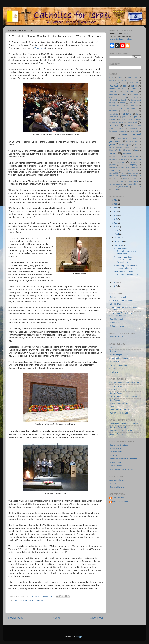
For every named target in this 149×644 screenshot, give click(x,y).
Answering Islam (117, 480)
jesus (112, 144)
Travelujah (40, 48)
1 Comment (47, 596)
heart (130, 119)
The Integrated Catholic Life (121, 409)
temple (134, 179)
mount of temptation (130, 157)
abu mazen (133, 78)
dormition (124, 100)
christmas (113, 94)
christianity (113, 92)
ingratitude (113, 135)
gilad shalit (114, 117)
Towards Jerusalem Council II (122, 469)
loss (136, 150)
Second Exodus (116, 434)
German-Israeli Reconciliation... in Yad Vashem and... (125, 251)
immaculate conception (118, 131)
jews (129, 144)
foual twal (134, 111)
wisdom (112, 187)
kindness (113, 150)
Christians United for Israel (121, 300)
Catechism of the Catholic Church (124, 383)
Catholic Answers (117, 386)
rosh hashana (133, 173)
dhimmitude (113, 100)
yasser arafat (136, 187)
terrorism (113, 181)
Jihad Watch (115, 484)
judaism (120, 147)
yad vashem (40, 600)
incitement (134, 131)
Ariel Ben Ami (118, 498)
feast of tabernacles (127, 108)
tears (125, 179)
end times (133, 103)
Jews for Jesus (116, 452)
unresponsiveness (116, 184)
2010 (115, 286)
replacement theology (121, 170)
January (119, 245)
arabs (135, 80)
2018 (115, 219)
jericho (135, 138)
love (112, 153)
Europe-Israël (115, 304)
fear (111, 108)
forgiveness (114, 111)
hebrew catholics (118, 123)
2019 (115, 215)
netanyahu (113, 159)
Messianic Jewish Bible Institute (123, 459)
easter (122, 103)
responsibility (114, 173)
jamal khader (122, 138)
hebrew (138, 119)
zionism (115, 189)
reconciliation (125, 167)
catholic (134, 86)
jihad (137, 145)
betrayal (114, 86)
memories (127, 154)
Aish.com (113, 348)
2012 (115, 227)
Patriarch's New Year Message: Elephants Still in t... (127, 274)
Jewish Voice (115, 448)
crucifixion (123, 97)
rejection (135, 167)
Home (56, 618)
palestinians (119, 162)
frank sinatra (114, 114)
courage (135, 94)
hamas (112, 119)
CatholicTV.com (116, 393)
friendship (126, 114)
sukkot (115, 179)
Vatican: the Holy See (119, 413)
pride (122, 165)
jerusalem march (132, 142)
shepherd (125, 176)
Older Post (96, 618)
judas (128, 147)
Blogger (80, 637)
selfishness (114, 176)
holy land (114, 125)
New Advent (115, 400)
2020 (115, 211)
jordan (112, 147)
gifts (137, 114)
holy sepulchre (129, 126)
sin (140, 176)
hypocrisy (134, 128)
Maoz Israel (115, 455)
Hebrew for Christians (119, 445)
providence (113, 167)
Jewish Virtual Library (119, 358)
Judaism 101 (115, 361)
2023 (115, 208)
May (117, 230)
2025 (115, 200)
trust (136, 181)
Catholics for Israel (118, 297)
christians (130, 91)
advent (112, 80)
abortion (120, 78)
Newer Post (15, 618)
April (117, 234)
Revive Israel (115, 462)
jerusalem (29, 600)
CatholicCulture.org (118, 390)
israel (137, 134)
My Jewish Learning (118, 365)
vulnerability (132, 184)
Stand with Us (115, 322)
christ (135, 89)
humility (122, 128)
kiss (120, 150)
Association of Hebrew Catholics (124, 424)
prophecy (133, 165)
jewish (122, 145)
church (124, 94)
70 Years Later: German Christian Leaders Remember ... (125, 259)
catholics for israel (118, 89)
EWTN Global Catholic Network (123, 397)
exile (124, 106)
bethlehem (134, 83)
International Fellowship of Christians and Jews (121, 314)
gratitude (126, 117)
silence (133, 176)
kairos (136, 147)
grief (136, 117)
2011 (115, 282)
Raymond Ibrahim (117, 487)
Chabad (113, 351)
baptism (124, 83)
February (119, 241)
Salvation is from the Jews (121, 431)
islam (125, 135)
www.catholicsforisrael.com (121, 39)
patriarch (134, 162)
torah (129, 181)
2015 (115, 223)
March (118, 238)
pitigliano (113, 165)
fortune (125, 111)
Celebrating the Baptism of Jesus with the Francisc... (127, 267)
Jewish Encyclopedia (119, 355)
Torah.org (114, 372)
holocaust (19, 600)
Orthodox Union (116, 368)
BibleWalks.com (116, 337)
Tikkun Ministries (117, 466)
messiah (138, 154)
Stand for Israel (116, 319)
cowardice (113, 97)
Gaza (111, 78)
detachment (134, 97)
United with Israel (117, 326)
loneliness (128, 150)
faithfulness (133, 106)
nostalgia (124, 159)
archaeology (114, 83)
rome (123, 173)
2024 (115, 204)
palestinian (136, 159)
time (122, 181)
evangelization (114, 106)
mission (115, 157)
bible (125, 86)
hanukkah (122, 119)
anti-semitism (123, 80)
